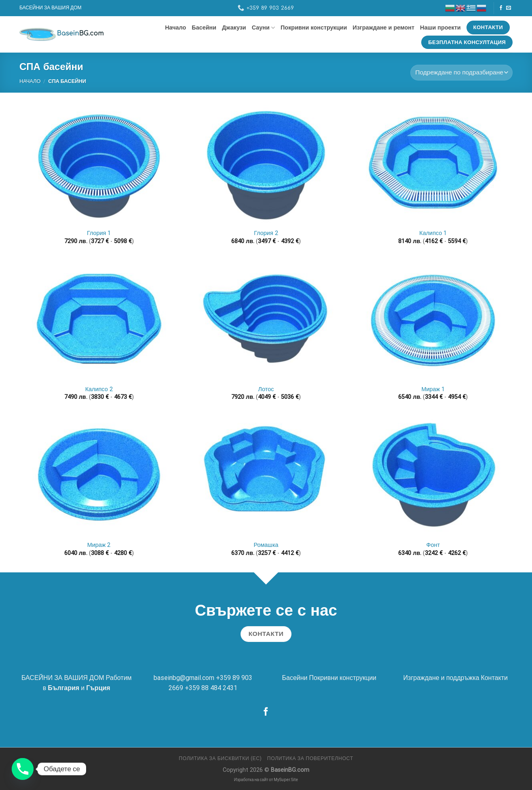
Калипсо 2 (99, 389)
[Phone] (23, 769)
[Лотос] (266, 320)
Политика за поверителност (310, 758)
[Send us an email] (509, 8)
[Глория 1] (99, 164)
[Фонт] (433, 476)
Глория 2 (266, 233)
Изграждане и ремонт (383, 28)
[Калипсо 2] (99, 320)
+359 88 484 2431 (211, 688)
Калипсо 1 (433, 233)
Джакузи (234, 28)
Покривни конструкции (314, 28)
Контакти (494, 678)
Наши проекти (440, 28)
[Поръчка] (461, 73)
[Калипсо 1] (433, 164)
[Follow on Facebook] (501, 8)
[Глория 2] (266, 164)
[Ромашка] (266, 476)
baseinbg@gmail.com (184, 678)
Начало (175, 28)
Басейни (204, 28)
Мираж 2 (99, 545)
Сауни (263, 28)
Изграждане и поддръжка (441, 678)
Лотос (266, 389)
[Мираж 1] (433, 320)
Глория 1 (99, 233)
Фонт (433, 545)
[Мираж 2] (99, 476)
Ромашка (266, 545)
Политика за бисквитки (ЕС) (220, 758)
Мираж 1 (433, 389)
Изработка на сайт (251, 780)
